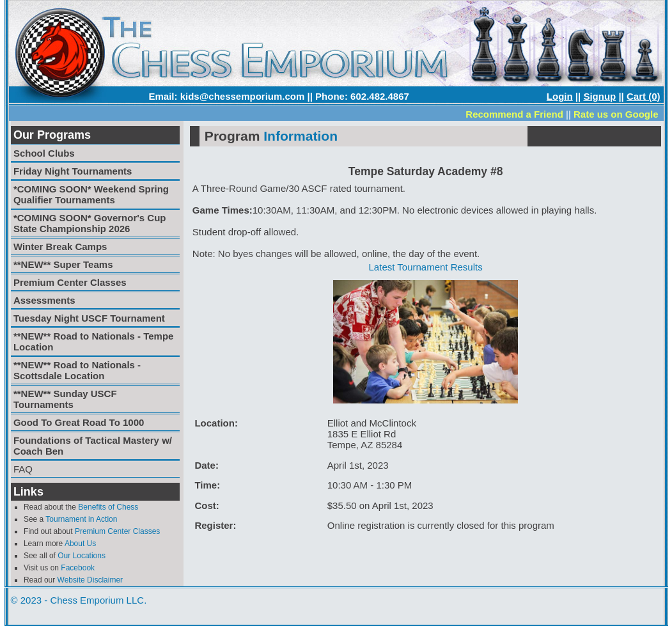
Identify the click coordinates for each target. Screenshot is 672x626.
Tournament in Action (81, 519)
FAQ (23, 469)
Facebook (78, 568)
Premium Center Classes (117, 531)
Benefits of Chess (108, 507)
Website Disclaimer (90, 580)
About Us (80, 544)
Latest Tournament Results (426, 267)
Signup (599, 96)
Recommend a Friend (514, 114)
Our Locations (82, 556)
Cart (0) (644, 96)
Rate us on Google (616, 114)
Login (560, 96)
